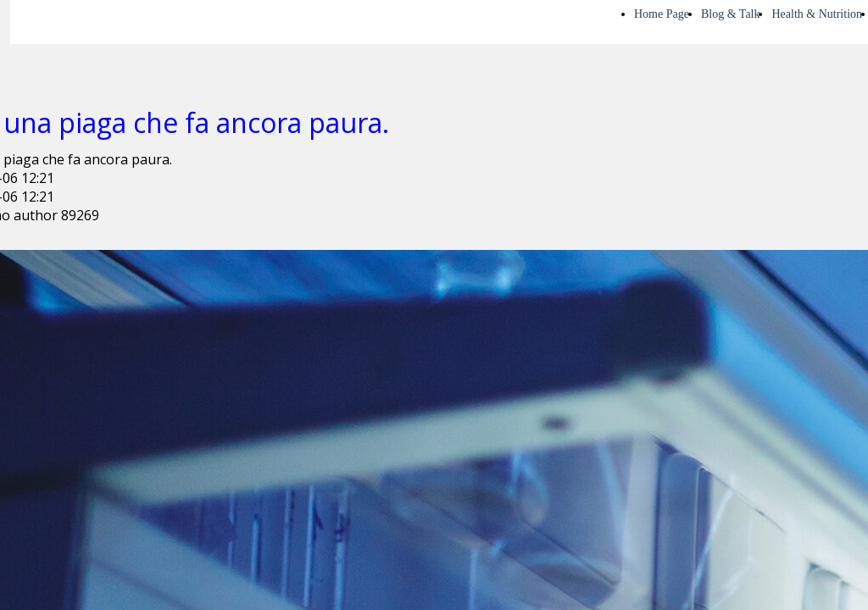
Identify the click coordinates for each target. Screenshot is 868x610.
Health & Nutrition (817, 14)
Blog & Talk (731, 14)
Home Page (662, 14)
